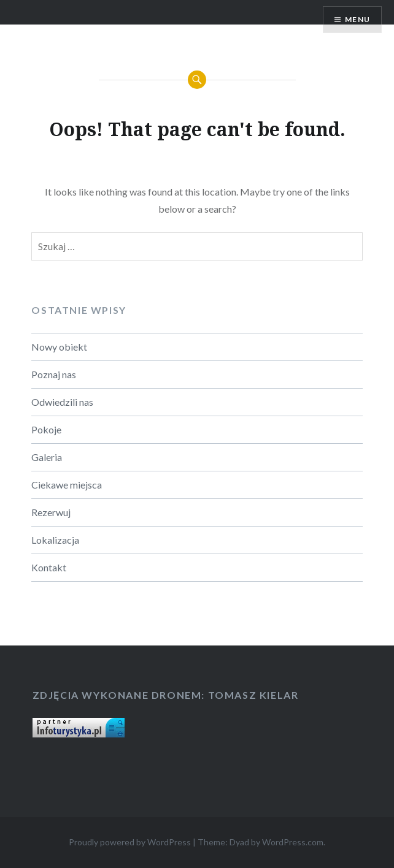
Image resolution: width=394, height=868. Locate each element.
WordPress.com (293, 842)
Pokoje (46, 429)
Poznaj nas (54, 374)
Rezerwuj (51, 512)
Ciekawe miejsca (67, 485)
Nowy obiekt (59, 347)
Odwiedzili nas (62, 402)
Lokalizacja (55, 540)
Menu (357, 19)
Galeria (47, 457)
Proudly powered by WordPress (130, 842)
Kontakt (49, 567)
